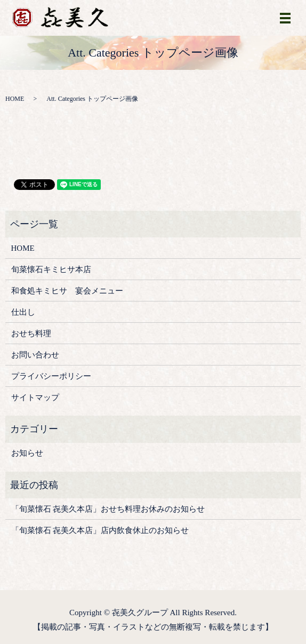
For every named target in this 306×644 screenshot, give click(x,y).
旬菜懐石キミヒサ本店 (51, 269)
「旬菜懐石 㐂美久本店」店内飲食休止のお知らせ (100, 530)
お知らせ (27, 453)
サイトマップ (35, 397)
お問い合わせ (35, 355)
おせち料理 (31, 333)
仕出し (23, 312)
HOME (15, 99)
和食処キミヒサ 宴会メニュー (67, 291)
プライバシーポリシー (51, 376)
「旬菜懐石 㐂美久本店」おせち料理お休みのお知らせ (108, 509)
